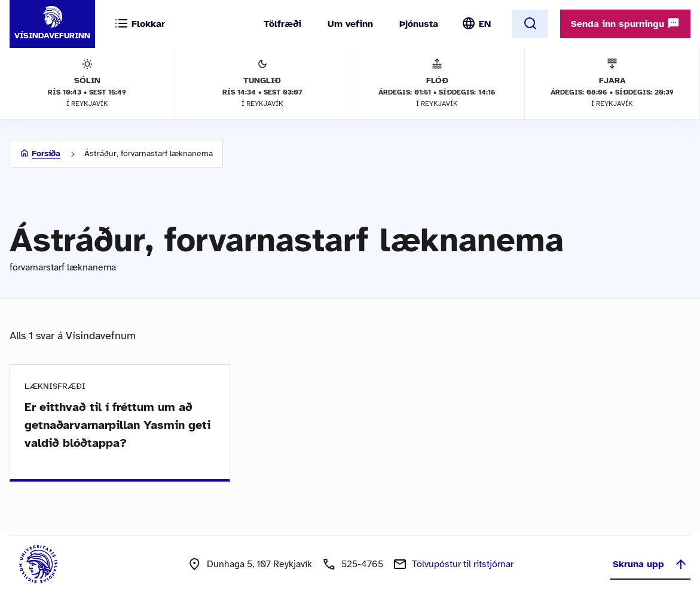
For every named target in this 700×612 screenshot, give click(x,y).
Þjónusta (419, 24)
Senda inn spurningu (625, 23)
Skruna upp (650, 564)
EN (485, 24)
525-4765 (362, 564)
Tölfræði (282, 24)
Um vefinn (350, 24)
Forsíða (46, 153)
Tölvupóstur (463, 564)
